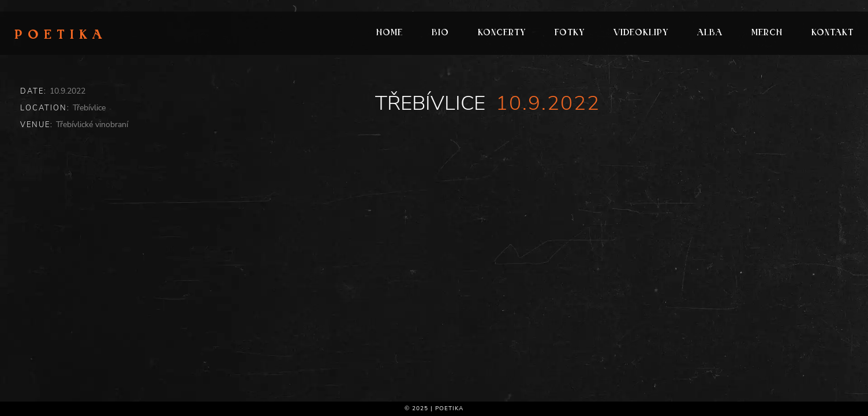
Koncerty (502, 33)
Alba (710, 33)
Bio (440, 33)
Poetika (61, 36)
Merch (767, 33)
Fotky (570, 33)
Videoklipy (641, 33)
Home (390, 33)
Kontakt (833, 33)
